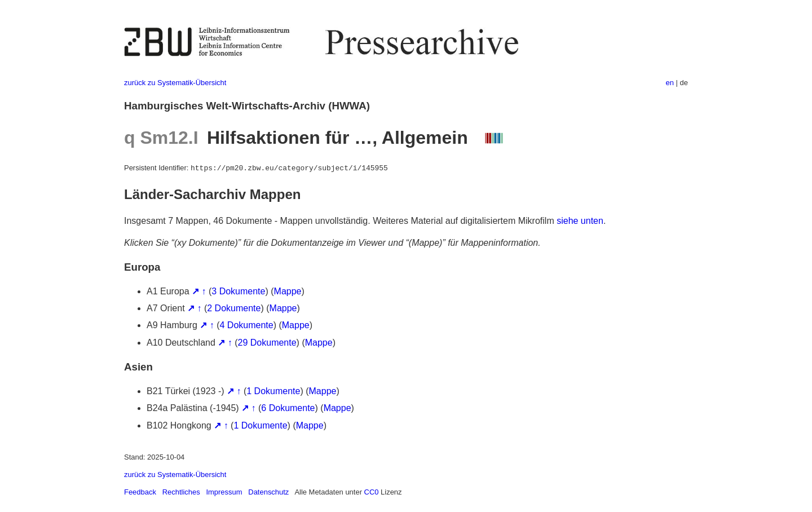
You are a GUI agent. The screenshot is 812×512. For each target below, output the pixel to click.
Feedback (140, 492)
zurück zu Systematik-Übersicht (175, 83)
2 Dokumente (234, 308)
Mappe (288, 291)
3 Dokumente (238, 291)
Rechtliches (181, 492)
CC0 (372, 492)
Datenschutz (268, 492)
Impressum (224, 492)
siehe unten (580, 221)
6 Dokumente (288, 408)
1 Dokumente (273, 391)
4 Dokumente (247, 325)
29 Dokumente (267, 343)
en (670, 83)
